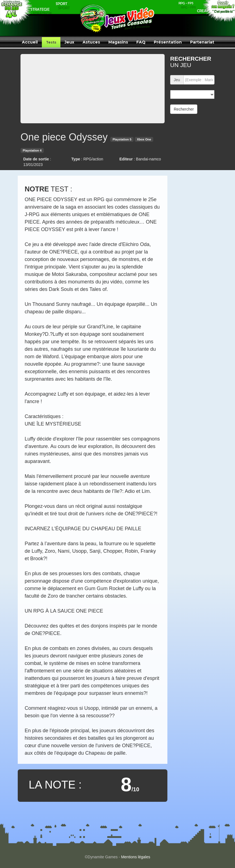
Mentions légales (136, 857)
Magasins (118, 42)
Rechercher (184, 109)
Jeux (69, 42)
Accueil (30, 42)
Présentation (168, 42)
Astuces (91, 42)
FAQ (141, 42)
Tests (51, 42)
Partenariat (202, 42)
